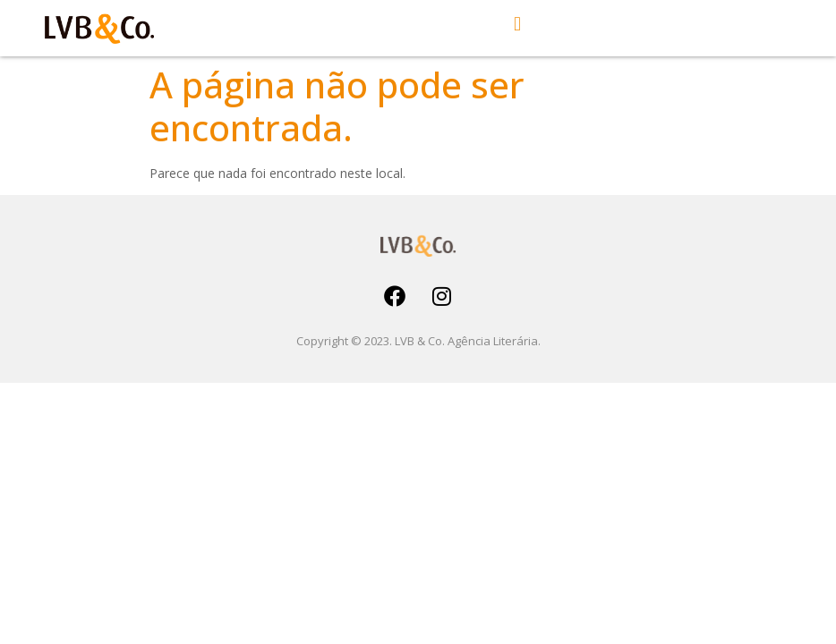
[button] (518, 24)
